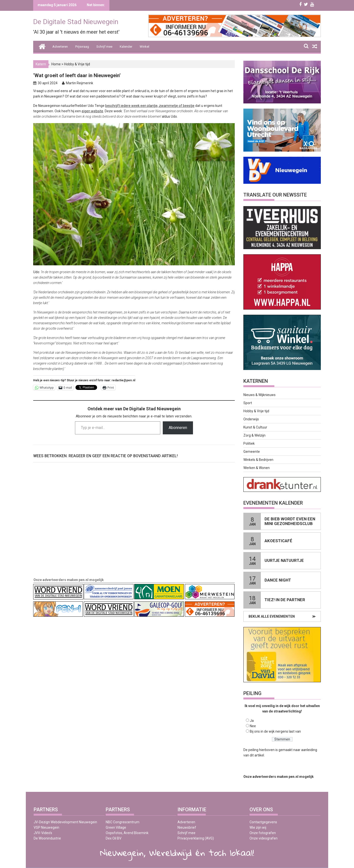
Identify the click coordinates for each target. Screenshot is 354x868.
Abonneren (178, 428)
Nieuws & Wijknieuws (259, 395)
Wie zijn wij (258, 827)
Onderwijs (251, 419)
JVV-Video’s (43, 833)
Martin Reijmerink (80, 83)
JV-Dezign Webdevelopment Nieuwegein (65, 822)
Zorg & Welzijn (254, 435)
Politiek (249, 443)
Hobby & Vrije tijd (77, 64)
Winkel (144, 47)
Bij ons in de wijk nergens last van (275, 731)
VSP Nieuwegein (46, 827)
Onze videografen (264, 838)
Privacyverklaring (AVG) (196, 838)
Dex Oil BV (114, 838)
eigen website (92, 111)
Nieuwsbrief (187, 827)
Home (56, 64)
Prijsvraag (82, 47)
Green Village (116, 827)
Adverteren (60, 47)
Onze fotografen (263, 833)
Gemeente (252, 452)
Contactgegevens (263, 822)
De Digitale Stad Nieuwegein (76, 22)
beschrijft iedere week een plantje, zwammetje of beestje (150, 106)
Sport (248, 403)
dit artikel (257, 755)
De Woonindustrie (47, 838)
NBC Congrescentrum (123, 822)
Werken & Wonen (257, 468)
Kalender (126, 47)
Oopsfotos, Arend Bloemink (127, 833)
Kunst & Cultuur (255, 427)
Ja (252, 721)
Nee (253, 726)
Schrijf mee (104, 47)
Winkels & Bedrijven (258, 460)
